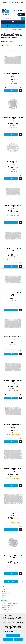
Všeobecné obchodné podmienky (10, 603)
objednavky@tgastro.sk (20, 1)
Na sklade (20, 45)
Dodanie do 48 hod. (8, 2)
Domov (4, 589)
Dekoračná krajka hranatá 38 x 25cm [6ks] (13, 74)
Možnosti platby (6, 612)
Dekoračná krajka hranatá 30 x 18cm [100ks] (13, 250)
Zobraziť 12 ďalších (9, 581)
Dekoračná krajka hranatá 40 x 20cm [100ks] (13, 381)
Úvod (2, 30)
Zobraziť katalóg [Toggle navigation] (13, 26)
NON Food (7, 30)
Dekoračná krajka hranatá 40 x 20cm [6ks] (13, 425)
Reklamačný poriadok (7, 608)
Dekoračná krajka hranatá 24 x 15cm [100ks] (13, 206)
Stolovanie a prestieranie (16, 30)
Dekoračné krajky (6, 31)
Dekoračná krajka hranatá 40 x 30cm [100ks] (13, 469)
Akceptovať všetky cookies (13, 635)
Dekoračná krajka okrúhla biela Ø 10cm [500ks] (13, 557)
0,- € (21, 15)
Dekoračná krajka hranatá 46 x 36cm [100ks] (13, 513)
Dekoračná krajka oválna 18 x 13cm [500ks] (13, 162)
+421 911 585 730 (9, 1)
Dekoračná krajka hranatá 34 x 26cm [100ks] (13, 293)
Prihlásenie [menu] (22, 5)
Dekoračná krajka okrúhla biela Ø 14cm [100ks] (13, 118)
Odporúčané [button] (12, 42)
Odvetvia (4, 596)
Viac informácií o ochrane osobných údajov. (13, 642)
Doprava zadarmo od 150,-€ (18, 2)
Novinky (4, 598)
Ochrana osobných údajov (8, 605)
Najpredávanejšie (6, 593)
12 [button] (12, 45)
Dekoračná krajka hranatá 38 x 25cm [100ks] (13, 337)
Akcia (3, 591)
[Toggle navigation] (13, 22)
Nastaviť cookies (8, 639)
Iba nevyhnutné (18, 639)
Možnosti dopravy (6, 610)
